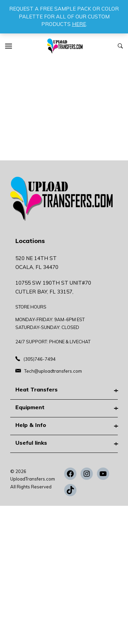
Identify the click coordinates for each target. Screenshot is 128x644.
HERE (79, 24)
